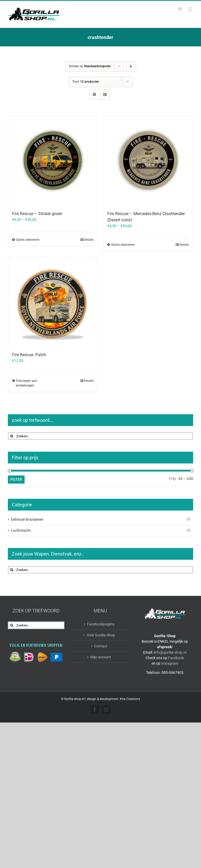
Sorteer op (90, 66)
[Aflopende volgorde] (131, 66)
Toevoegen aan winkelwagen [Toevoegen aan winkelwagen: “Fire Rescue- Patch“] (26, 383)
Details (89, 240)
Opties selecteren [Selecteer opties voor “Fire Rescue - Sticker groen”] (28, 240)
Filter (16, 479)
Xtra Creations (130, 699)
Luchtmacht (21, 530)
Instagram (170, 663)
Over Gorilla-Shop (101, 635)
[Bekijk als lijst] (105, 95)
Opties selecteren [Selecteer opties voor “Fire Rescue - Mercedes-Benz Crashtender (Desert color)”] (123, 245)
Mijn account (101, 657)
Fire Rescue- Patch (29, 355)
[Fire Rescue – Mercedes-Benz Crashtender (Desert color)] (148, 161)
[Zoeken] (12, 436)
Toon (86, 82)
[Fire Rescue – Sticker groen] (53, 161)
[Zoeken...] (100, 436)
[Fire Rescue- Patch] (53, 302)
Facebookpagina (101, 624)
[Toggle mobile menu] (190, 9)
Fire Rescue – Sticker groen (37, 214)
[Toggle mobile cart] (180, 9)
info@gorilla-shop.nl (170, 652)
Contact (101, 646)
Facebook (176, 658)
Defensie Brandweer (27, 519)
